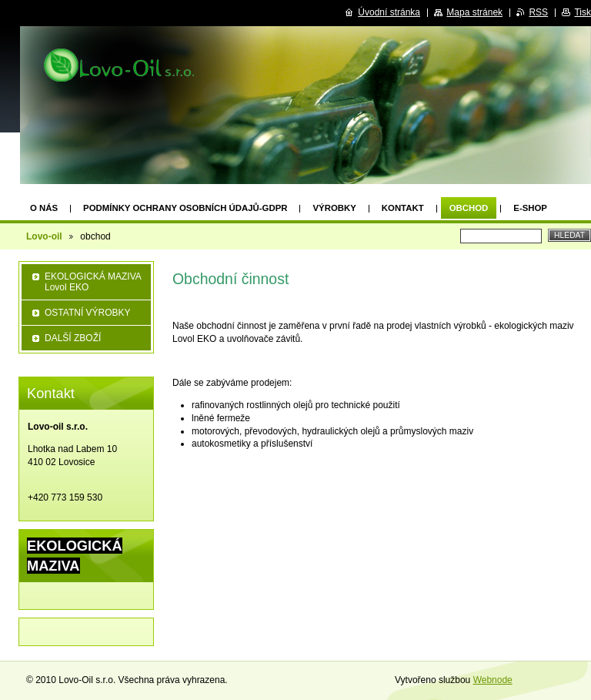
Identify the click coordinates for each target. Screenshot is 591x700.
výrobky (334, 208)
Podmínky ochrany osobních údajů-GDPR (185, 208)
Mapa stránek (474, 12)
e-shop (530, 208)
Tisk (583, 12)
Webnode (493, 680)
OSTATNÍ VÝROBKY (88, 313)
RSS (538, 12)
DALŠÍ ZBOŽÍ (73, 338)
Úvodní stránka (389, 12)
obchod (469, 208)
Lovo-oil (44, 236)
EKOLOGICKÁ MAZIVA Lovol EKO (93, 282)
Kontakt (403, 208)
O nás (44, 208)
